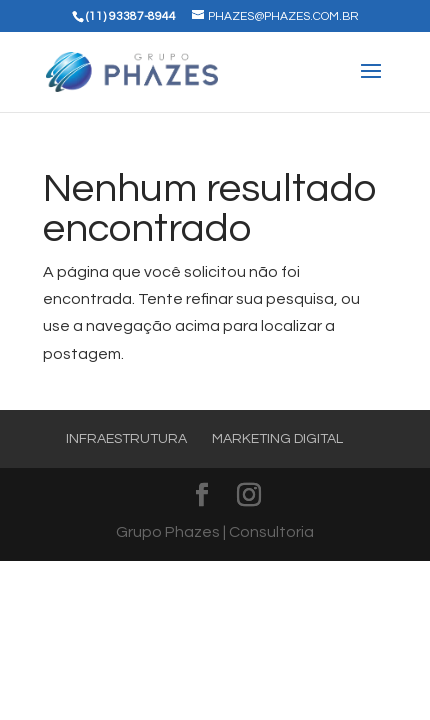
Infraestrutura (126, 439)
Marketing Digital (277, 439)
